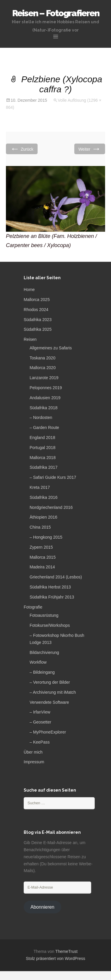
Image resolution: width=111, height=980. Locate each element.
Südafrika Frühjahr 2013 (52, 597)
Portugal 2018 (42, 448)
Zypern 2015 (41, 547)
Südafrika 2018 (44, 408)
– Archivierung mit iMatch (53, 692)
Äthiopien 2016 (43, 517)
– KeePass (40, 742)
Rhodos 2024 (36, 310)
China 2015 (40, 527)
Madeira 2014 (42, 567)
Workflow (38, 662)
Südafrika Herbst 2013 (50, 587)
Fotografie (33, 607)
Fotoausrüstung (44, 615)
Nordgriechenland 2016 (51, 507)
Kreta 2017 (40, 487)
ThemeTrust (66, 951)
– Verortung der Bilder (50, 682)
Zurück (22, 149)
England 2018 (42, 438)
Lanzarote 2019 (44, 378)
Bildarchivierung (44, 652)
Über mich (33, 752)
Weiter (90, 149)
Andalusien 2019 (45, 398)
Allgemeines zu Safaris (51, 348)
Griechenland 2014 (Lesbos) (56, 577)
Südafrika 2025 (38, 329)
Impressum (34, 762)
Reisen (30, 339)
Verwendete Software (49, 702)
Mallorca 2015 (43, 557)
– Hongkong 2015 (46, 537)
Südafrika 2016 (44, 497)
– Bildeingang (42, 672)
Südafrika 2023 (38, 320)
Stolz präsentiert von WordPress (55, 958)
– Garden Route (44, 427)
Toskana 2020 (42, 358)
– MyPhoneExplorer (48, 732)
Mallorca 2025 (37, 300)
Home (29, 290)
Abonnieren (42, 907)
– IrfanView (40, 712)
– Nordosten (41, 417)
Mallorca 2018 (43, 458)
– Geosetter (40, 722)
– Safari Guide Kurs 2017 (53, 477)
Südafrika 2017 (44, 467)
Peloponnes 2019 (46, 388)
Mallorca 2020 (43, 368)
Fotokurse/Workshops (50, 625)
